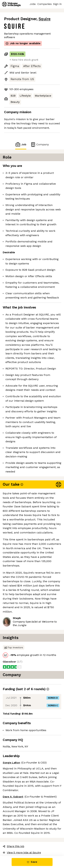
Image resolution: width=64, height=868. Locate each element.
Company (40, 144)
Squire (45, 19)
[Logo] (11, 4)
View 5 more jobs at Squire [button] (22, 852)
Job (21, 144)
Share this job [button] (13, 846)
